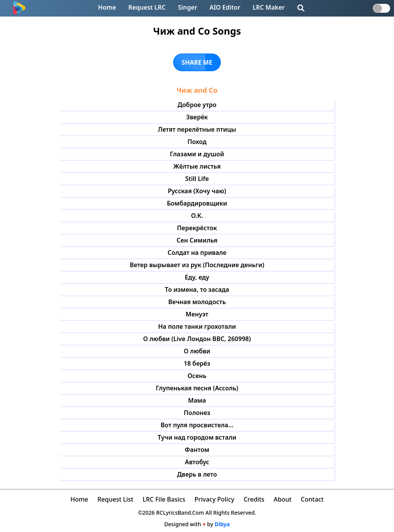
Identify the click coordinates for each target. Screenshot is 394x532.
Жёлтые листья (197, 166)
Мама (197, 400)
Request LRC (147, 7)
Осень (197, 376)
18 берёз (197, 363)
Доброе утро (197, 105)
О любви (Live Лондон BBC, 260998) (197, 339)
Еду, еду (197, 277)
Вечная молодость (197, 302)
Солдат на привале (197, 253)
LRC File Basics (164, 499)
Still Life (197, 179)
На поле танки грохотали (197, 326)
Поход (197, 142)
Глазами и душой (197, 154)
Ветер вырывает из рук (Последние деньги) (197, 265)
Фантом (197, 450)
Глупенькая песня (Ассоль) (197, 388)
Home (107, 7)
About (282, 499)
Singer (188, 7)
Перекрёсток (197, 228)
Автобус (197, 462)
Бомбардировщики (197, 203)
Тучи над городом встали (197, 437)
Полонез (197, 413)
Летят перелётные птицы (197, 129)
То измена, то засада (197, 289)
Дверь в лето (197, 474)
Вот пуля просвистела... (197, 425)
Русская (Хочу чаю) (197, 191)
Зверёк (197, 117)
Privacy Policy (215, 499)
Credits (254, 499)
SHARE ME (197, 62)
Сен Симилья (197, 240)
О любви (197, 351)
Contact (312, 499)
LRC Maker (269, 7)
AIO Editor (225, 7)
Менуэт (197, 314)
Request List (115, 499)
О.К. (197, 216)
